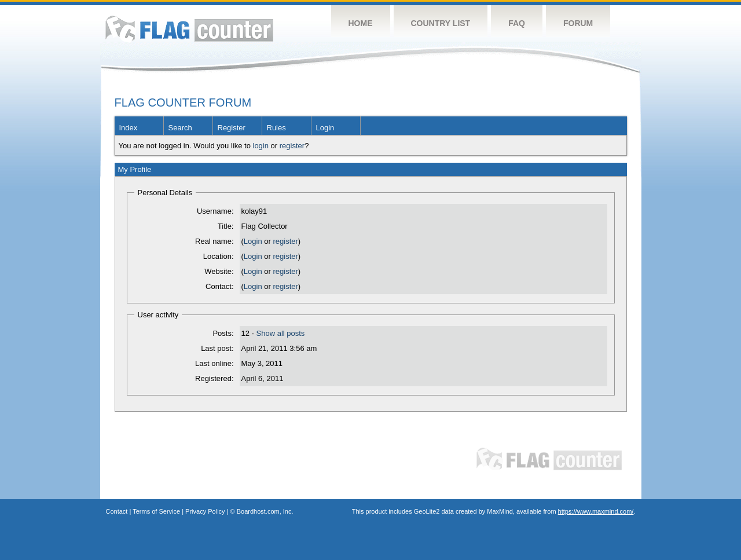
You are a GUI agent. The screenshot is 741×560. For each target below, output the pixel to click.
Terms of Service (156, 511)
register (292, 146)
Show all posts (281, 333)
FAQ (517, 23)
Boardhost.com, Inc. (265, 511)
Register (232, 128)
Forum (578, 23)
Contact (117, 511)
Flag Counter (189, 29)
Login (325, 128)
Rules (276, 128)
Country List (441, 23)
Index (129, 128)
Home (361, 23)
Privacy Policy (205, 511)
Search (180, 128)
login (261, 146)
